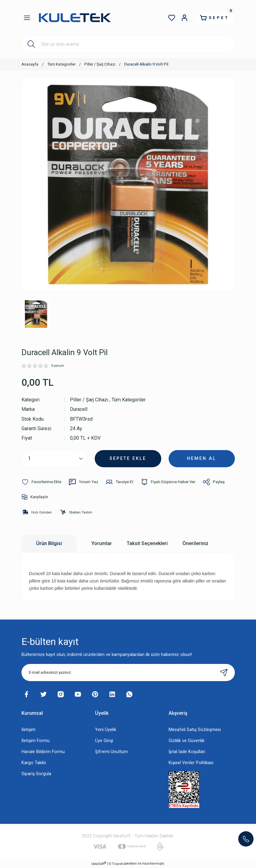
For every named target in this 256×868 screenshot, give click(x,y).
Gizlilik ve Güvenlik (187, 741)
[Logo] (75, 18)
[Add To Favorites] (41, 482)
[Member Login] (185, 18)
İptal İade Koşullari (187, 752)
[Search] (128, 44)
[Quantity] (55, 459)
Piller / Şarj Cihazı (89, 400)
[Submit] (224, 673)
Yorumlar (102, 543)
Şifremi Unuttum (111, 752)
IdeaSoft (99, 864)
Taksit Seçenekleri (147, 543)
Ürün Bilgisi (49, 543)
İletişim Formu (36, 741)
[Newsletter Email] (128, 673)
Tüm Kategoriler (129, 400)
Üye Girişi (104, 741)
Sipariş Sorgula (36, 774)
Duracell (79, 409)
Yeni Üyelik (106, 730)
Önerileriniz (195, 543)
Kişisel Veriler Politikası (191, 763)
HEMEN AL (202, 459)
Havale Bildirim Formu (43, 752)
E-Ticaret (116, 864)
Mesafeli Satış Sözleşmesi (195, 730)
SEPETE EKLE (128, 459)
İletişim (29, 730)
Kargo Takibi (34, 763)
